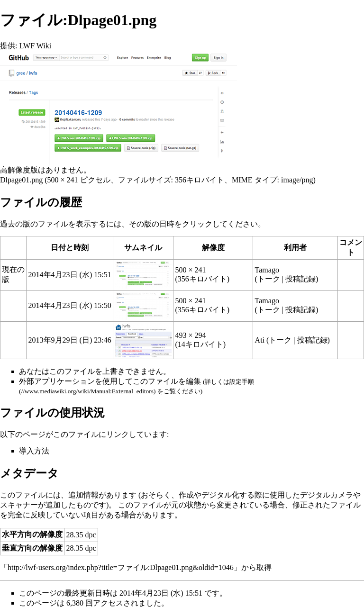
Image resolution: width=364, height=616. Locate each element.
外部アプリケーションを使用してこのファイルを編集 (110, 381)
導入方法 (34, 451)
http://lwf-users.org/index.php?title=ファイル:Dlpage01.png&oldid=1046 (121, 567)
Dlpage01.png (21, 180)
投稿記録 (300, 279)
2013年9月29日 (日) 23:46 (70, 340)
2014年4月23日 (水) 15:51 (70, 275)
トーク (269, 279)
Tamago (267, 270)
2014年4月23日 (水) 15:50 (70, 305)
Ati (260, 340)
